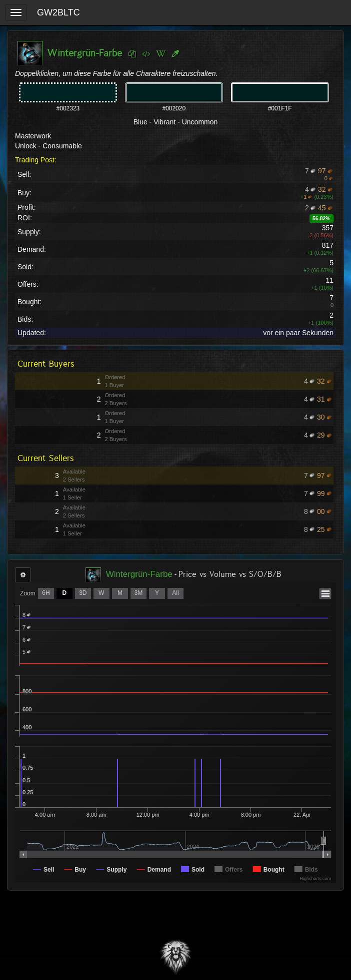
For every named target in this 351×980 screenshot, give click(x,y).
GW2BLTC (58, 12)
